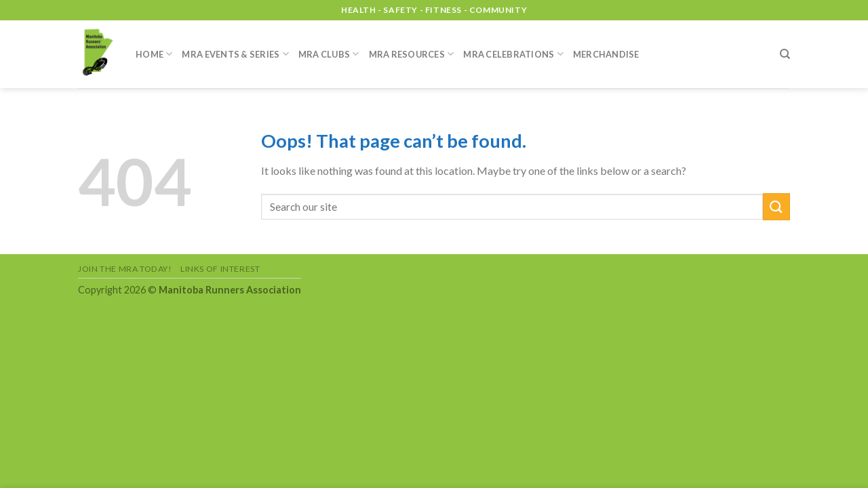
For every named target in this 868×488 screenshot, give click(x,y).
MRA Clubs (329, 54)
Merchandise (606, 54)
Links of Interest (220, 269)
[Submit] (776, 206)
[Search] (785, 54)
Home (154, 54)
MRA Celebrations (513, 54)
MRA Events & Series (235, 54)
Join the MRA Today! (125, 269)
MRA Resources (412, 54)
